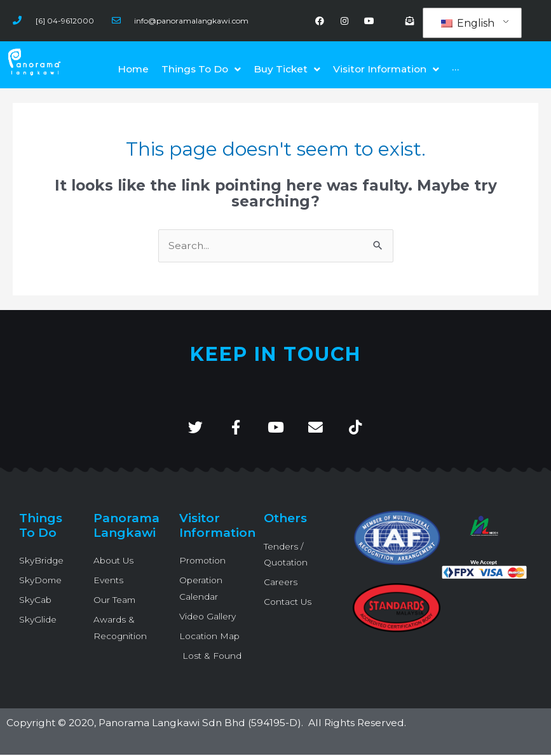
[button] (386, 70)
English (468, 23)
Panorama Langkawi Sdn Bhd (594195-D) (200, 725)
